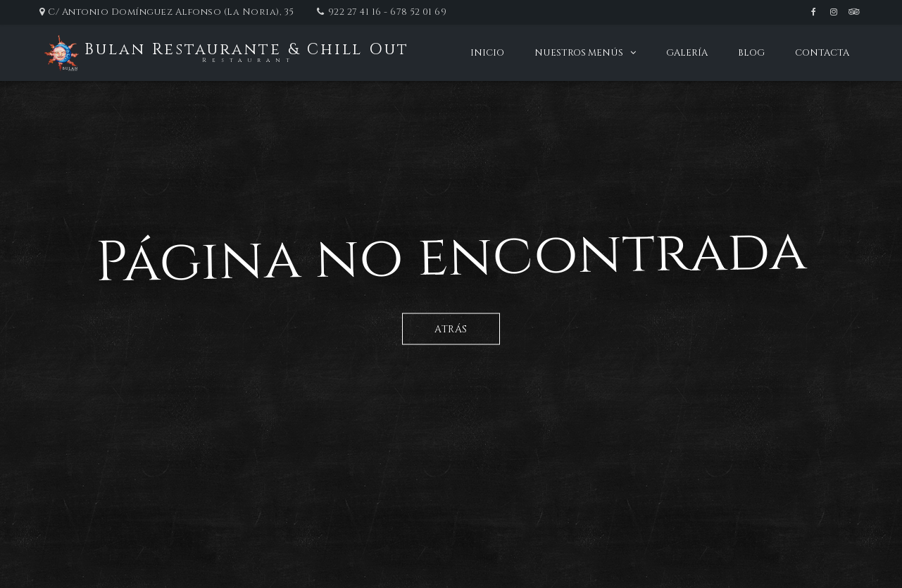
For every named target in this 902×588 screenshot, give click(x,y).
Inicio (487, 53)
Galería (687, 53)
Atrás (451, 329)
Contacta (822, 53)
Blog (751, 53)
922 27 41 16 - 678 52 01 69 (388, 12)
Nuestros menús (579, 53)
